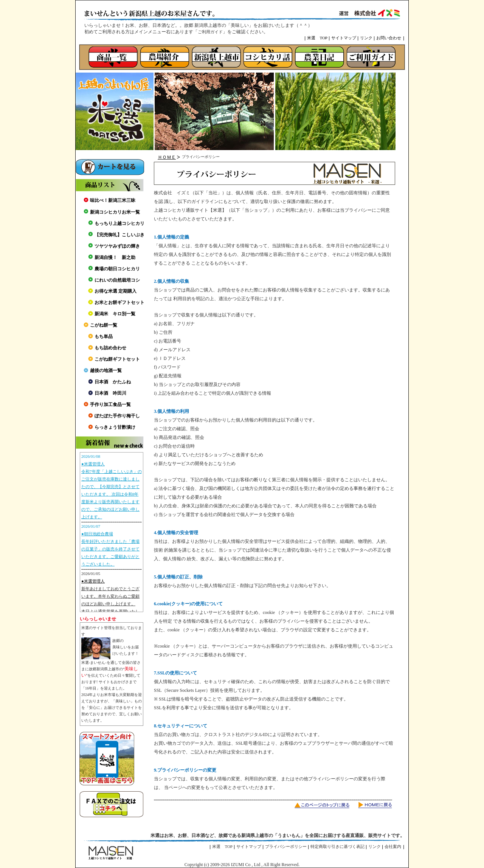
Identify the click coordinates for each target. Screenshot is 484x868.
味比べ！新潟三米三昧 (113, 200)
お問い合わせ (389, 38)
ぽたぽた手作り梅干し (117, 416)
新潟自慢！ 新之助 (115, 257)
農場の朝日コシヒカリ (117, 269)
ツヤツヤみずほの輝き (117, 246)
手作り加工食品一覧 (110, 405)
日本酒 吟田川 (110, 393)
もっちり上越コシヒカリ (119, 223)
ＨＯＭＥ (167, 157)
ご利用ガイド (210, 32)
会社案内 (393, 846)
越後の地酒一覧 (106, 370)
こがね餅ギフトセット (117, 359)
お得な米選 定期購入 (116, 291)
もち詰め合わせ (110, 348)
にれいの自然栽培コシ (117, 280)
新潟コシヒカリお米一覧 (115, 212)
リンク (366, 38)
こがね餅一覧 (104, 325)
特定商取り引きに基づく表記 (337, 846)
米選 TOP (317, 38)
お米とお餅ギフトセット (119, 302)
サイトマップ (344, 38)
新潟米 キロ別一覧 (115, 314)
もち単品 (104, 336)
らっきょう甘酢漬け (115, 427)
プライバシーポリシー (286, 846)
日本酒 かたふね (113, 382)
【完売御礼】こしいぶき (119, 235)
